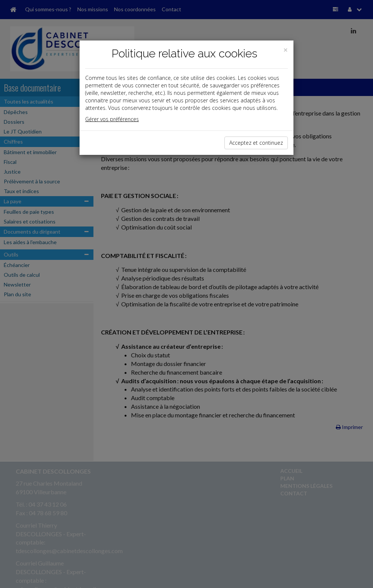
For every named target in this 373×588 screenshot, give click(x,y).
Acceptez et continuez (256, 143)
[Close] (286, 50)
